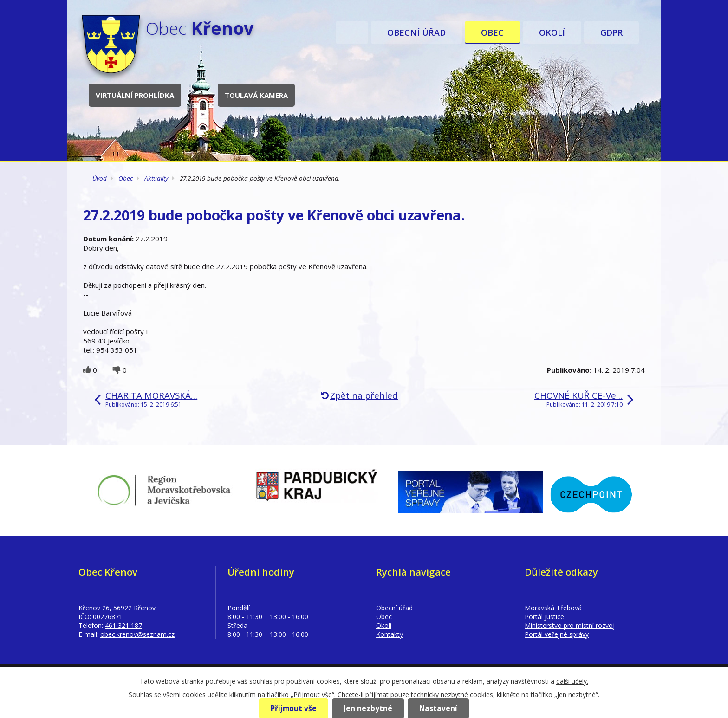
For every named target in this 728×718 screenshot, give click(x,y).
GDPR (611, 32)
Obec (492, 32)
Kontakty (390, 634)
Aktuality (156, 178)
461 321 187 (123, 625)
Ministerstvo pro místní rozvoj (570, 625)
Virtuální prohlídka (135, 95)
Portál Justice (544, 617)
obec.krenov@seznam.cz (137, 634)
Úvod (352, 32)
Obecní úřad (416, 32)
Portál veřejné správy (557, 634)
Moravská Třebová (553, 608)
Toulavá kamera (256, 95)
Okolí (552, 32)
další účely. (572, 681)
